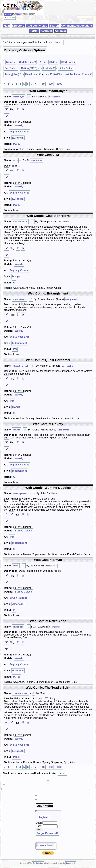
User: (39, 823)
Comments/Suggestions (77, 26)
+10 (43, 84)
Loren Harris (71, 863)
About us (47, 31)
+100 (50, 84)
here (58, 42)
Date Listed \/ (33, 74)
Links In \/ (49, 68)
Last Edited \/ (52, 74)
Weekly (19, 125)
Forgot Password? (48, 833)
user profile (55, 97)
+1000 (59, 84)
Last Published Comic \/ (78, 74)
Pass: (39, 826)
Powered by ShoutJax (46, 845)
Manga (16, 276)
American (18, 604)
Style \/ (53, 62)
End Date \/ (11, 68)
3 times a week (23, 531)
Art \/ (42, 62)
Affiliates (61, 31)
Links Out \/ (65, 68)
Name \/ (11, 62)
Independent (20, 343)
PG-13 (17, 144)
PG (15, 349)
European (18, 138)
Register (44, 817)
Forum (34, 31)
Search (54, 26)
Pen (12, 401)
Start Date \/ (68, 62)
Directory (18, 26)
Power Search (10, 18)
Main (7, 26)
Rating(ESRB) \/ (30, 68)
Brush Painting (19, 598)
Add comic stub (37, 26)
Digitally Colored (20, 132)
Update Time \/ (27, 62)
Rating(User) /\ (13, 74)
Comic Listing (38, 863)
